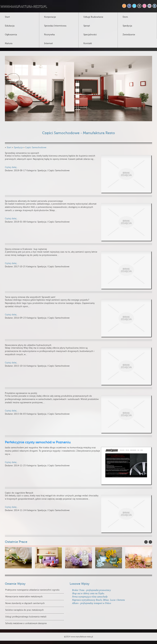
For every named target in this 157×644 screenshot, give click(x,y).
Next (150, 542)
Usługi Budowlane (93, 17)
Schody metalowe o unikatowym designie (26, 623)
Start (7, 17)
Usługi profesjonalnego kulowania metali (26, 617)
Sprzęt (87, 26)
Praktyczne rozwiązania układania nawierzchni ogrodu (32, 590)
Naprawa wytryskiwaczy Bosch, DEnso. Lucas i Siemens (98, 600)
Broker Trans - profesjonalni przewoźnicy (92, 590)
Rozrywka (49, 35)
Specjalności (90, 35)
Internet (48, 43)
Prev (146, 542)
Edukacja (10, 26)
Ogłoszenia (11, 35)
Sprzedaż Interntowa (55, 26)
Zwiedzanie (129, 35)
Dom (125, 17)
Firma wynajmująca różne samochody (90, 597)
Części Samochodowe (36, 148)
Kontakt (88, 43)
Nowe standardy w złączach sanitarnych (25, 603)
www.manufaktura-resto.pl (23, 7)
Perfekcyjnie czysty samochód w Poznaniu (38, 442)
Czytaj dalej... (12, 167)
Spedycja (127, 26)
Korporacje (50, 17)
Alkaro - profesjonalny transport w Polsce (92, 603)
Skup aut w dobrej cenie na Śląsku (88, 593)
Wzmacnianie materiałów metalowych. (24, 597)
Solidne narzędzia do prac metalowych (24, 610)
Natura (9, 43)
